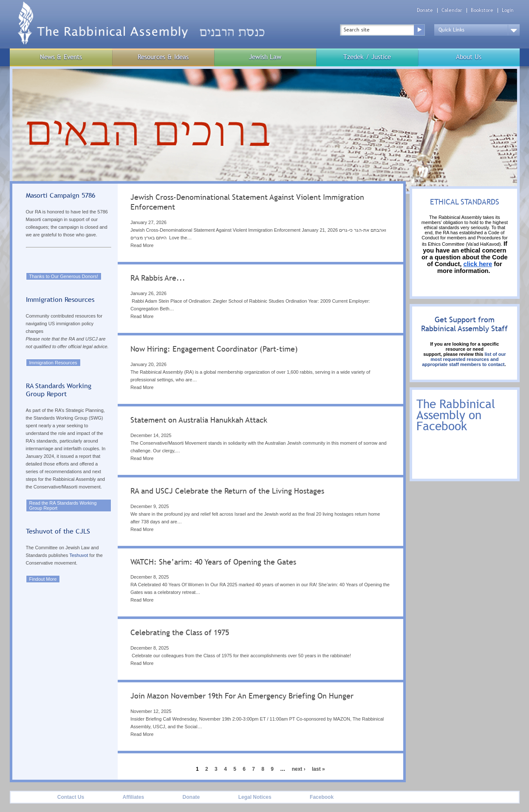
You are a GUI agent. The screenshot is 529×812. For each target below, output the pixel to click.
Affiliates (133, 797)
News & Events (61, 57)
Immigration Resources (53, 363)
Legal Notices (255, 797)
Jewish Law (265, 57)
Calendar (452, 10)
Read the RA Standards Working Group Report (63, 505)
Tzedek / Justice (367, 57)
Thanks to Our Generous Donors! (64, 276)
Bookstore (482, 10)
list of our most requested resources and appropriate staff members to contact (464, 359)
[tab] (260, 224)
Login (508, 10)
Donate (425, 10)
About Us (469, 57)
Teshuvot (79, 555)
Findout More (43, 579)
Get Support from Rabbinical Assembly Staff (464, 324)
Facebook (322, 797)
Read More (142, 245)
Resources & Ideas (163, 57)
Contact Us (71, 797)
